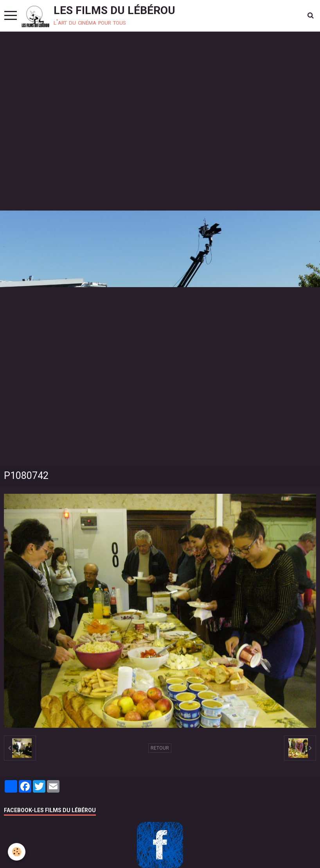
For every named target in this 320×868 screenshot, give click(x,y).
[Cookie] (17, 852)
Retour (160, 748)
